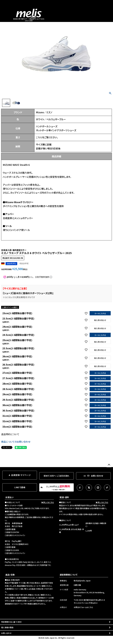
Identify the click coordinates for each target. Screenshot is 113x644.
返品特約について (10, 434)
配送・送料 (64, 497)
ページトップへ (109, 465)
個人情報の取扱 (7, 627)
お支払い (9, 497)
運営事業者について (69, 575)
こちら (39, 137)
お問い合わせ (6, 633)
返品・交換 (10, 575)
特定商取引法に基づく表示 (11, 622)
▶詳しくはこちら (48, 502)
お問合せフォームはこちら (83, 607)
